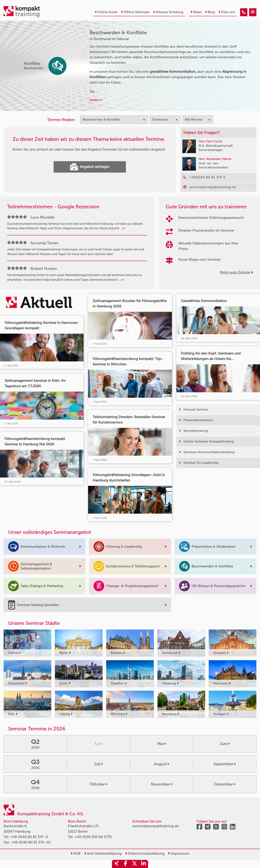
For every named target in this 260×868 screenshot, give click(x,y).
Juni (225, 744)
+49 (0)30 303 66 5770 (93, 837)
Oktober (98, 784)
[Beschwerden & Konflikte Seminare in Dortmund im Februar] (244, 12)
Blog (210, 12)
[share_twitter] (135, 864)
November (162, 784)
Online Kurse (106, 12)
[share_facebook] (125, 864)
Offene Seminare (135, 12)
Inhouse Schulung (168, 12)
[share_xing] (116, 864)
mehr (96, 100)
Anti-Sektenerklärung (103, 853)
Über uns (227, 12)
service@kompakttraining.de (156, 826)
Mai (162, 744)
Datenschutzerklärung (145, 853)
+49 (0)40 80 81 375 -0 (29, 837)
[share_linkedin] (144, 864)
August (162, 764)
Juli (98, 764)
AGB (76, 853)
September (225, 764)
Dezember (225, 784)
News (196, 12)
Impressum (179, 853)
